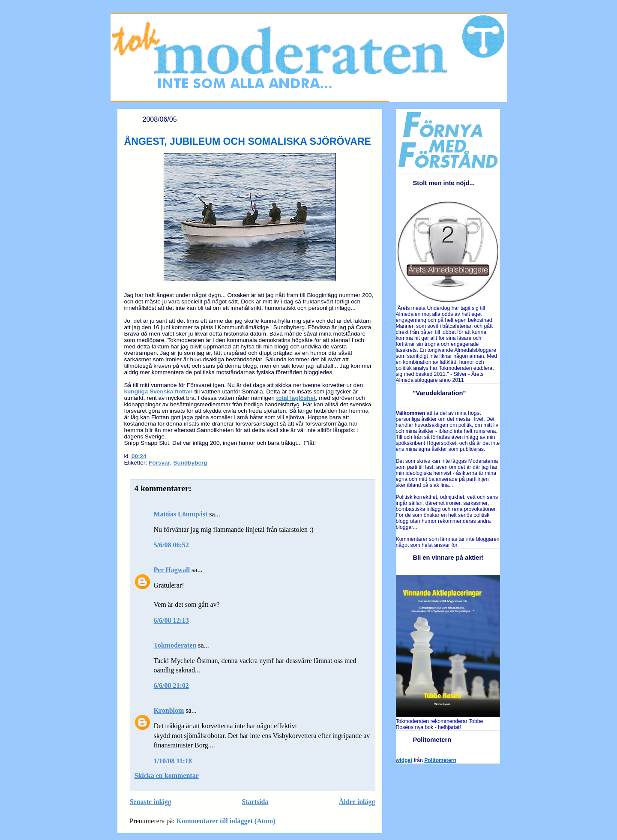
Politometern (440, 760)
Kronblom (169, 710)
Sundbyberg (190, 463)
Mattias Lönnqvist (181, 514)
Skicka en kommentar (167, 775)
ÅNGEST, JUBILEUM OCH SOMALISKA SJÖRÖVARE (248, 141)
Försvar (159, 463)
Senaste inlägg (151, 802)
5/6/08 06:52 (171, 545)
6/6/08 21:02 (171, 685)
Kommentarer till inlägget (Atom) (226, 821)
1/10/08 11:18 (173, 761)
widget (404, 760)
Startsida (255, 802)
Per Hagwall (172, 570)
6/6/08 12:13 (171, 620)
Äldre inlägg (357, 802)
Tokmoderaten (175, 645)
